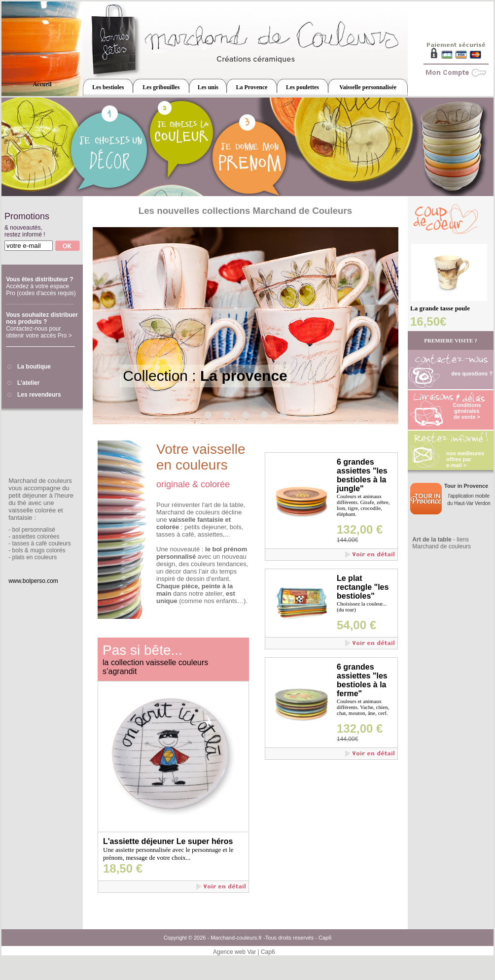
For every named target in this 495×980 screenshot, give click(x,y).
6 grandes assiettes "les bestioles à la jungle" (362, 475)
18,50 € (123, 868)
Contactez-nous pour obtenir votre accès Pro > (39, 332)
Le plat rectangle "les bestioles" (363, 587)
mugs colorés (48, 550)
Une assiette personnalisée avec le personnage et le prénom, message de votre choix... (168, 854)
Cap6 (325, 938)
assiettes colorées (35, 537)
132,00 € (360, 529)
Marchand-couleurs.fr (236, 938)
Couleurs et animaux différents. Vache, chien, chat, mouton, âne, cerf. (363, 707)
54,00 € (356, 625)
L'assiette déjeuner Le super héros (168, 841)
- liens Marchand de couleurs (442, 543)
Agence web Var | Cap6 (244, 952)
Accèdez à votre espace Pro (41, 290)
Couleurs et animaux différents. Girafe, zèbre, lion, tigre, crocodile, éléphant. (363, 505)
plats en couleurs (34, 557)
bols (17, 550)
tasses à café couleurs (41, 543)
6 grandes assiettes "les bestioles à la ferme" (362, 680)
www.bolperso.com (33, 581)
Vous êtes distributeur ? (39, 279)
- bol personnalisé (32, 530)
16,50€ (428, 321)
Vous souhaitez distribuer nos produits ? (42, 318)
